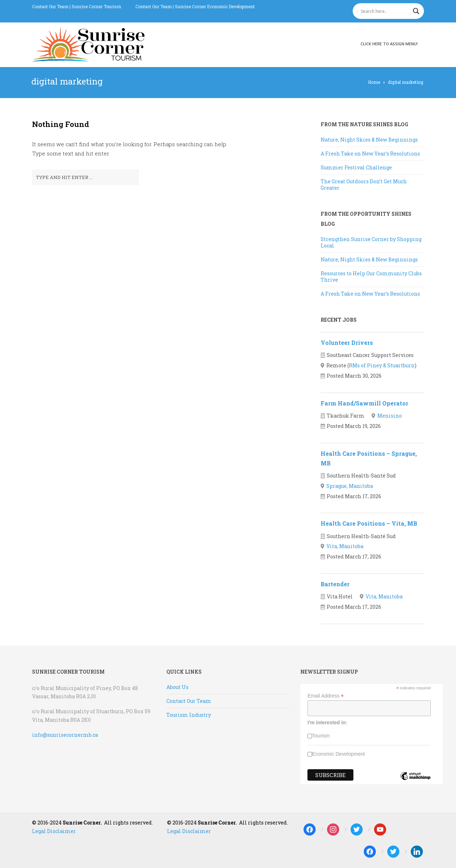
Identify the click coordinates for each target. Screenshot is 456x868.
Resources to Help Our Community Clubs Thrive (371, 277)
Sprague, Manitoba (350, 486)
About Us (177, 687)
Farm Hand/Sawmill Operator (364, 403)
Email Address (326, 696)
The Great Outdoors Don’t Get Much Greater (364, 185)
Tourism (321, 736)
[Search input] (385, 11)
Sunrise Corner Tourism (96, 6)
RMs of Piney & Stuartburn (382, 365)
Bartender (335, 584)
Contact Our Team (50, 6)
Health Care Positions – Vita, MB (369, 523)
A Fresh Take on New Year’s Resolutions (370, 154)
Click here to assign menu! (389, 44)
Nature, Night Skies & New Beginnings (369, 140)
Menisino (390, 416)
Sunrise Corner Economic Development (215, 6)
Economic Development (338, 754)
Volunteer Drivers (347, 343)
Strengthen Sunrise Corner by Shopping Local (371, 242)
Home (374, 82)
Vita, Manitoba (345, 546)
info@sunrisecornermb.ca (65, 735)
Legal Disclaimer (54, 831)
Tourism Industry (189, 715)
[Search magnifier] (416, 11)
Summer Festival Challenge (356, 167)
